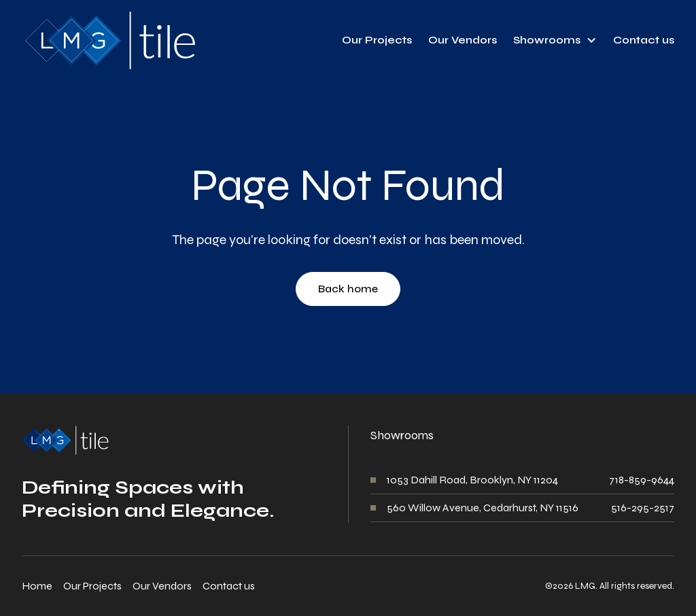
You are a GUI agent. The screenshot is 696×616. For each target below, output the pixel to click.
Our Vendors (463, 40)
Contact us (644, 40)
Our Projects (377, 40)
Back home (348, 289)
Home (37, 586)
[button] (555, 40)
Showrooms (547, 40)
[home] (109, 40)
